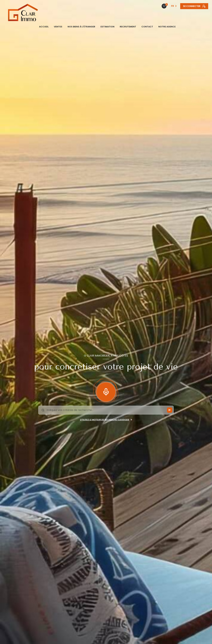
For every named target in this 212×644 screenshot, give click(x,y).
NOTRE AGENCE (167, 27)
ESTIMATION (107, 27)
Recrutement (128, 27)
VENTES (58, 27)
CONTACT (147, 27)
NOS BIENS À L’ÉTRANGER (81, 27)
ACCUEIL (44, 27)
